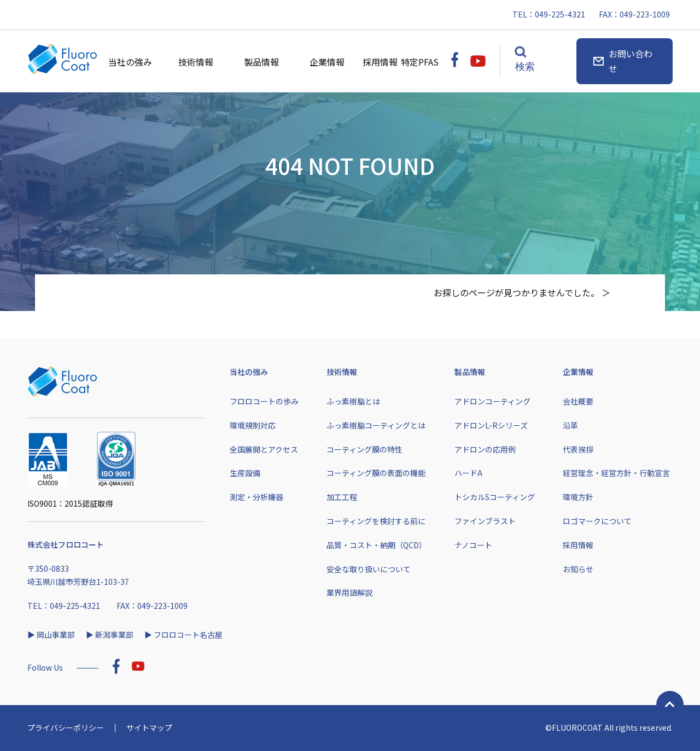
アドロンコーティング (492, 401)
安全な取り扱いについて (369, 569)
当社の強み (130, 62)
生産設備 (245, 473)
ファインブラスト (485, 521)
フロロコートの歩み (264, 401)
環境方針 (578, 497)
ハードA (468, 473)
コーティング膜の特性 (364, 449)
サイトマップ (149, 727)
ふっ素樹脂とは (353, 401)
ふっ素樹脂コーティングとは (376, 425)
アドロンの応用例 (485, 449)
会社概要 (578, 401)
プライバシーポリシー (66, 727)
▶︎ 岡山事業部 (51, 635)
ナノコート (473, 545)
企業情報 (327, 62)
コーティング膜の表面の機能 (376, 473)
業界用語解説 (349, 592)
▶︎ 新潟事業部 (110, 635)
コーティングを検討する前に (376, 521)
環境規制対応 (253, 425)
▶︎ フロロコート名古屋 (183, 635)
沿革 (570, 425)
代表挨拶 (578, 449)
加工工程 (342, 497)
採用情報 (381, 62)
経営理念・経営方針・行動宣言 (616, 473)
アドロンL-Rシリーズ (491, 425)
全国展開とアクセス (264, 449)
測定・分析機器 (256, 497)
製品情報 (261, 62)
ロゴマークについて (597, 521)
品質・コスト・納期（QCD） (377, 545)
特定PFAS (420, 62)
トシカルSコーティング (495, 497)
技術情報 (196, 62)
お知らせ (578, 569)
